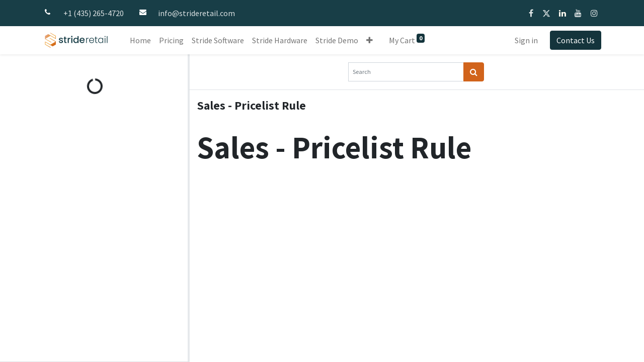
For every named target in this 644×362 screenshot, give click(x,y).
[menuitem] (140, 40)
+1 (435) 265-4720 (94, 13)
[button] (370, 40)
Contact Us (576, 40)
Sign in (526, 40)
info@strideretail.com (196, 13)
